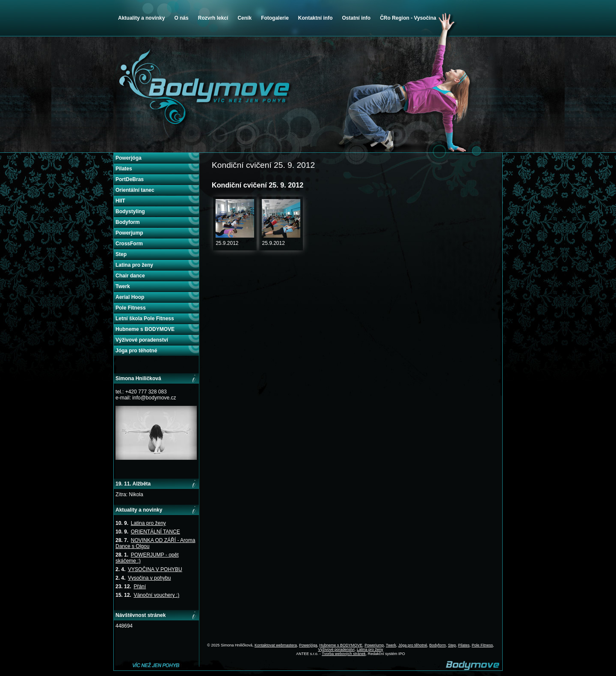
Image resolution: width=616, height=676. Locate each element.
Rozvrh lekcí (213, 18)
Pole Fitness (131, 308)
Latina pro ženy (134, 265)
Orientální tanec (135, 190)
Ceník (244, 18)
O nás (181, 18)
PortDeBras (130, 179)
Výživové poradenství (142, 340)
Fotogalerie (275, 18)
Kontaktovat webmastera (276, 645)
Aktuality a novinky (141, 18)
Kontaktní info (315, 18)
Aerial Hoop (130, 297)
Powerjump (129, 233)
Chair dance (130, 276)
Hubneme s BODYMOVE (145, 329)
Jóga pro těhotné (136, 351)
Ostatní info (356, 18)
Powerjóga (129, 158)
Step (121, 254)
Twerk (123, 286)
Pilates (124, 169)
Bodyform (128, 222)
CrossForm (129, 244)
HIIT (120, 201)
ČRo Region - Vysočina (408, 18)
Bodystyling (130, 211)
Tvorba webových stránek (344, 654)
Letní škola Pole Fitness (145, 319)
